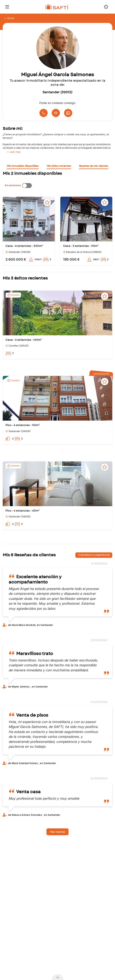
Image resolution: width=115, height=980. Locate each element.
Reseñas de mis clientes (94, 166)
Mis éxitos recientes (59, 166)
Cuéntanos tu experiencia (94, 555)
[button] (29, 219)
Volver (9, 18)
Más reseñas (58, 832)
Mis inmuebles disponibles (23, 166)
